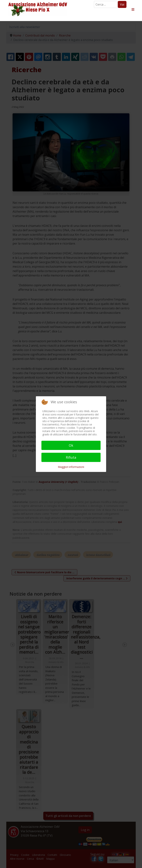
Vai (122, 4)
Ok (71, 445)
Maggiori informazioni (71, 467)
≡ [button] (133, 10)
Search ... (94, 1)
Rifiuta (71, 457)
